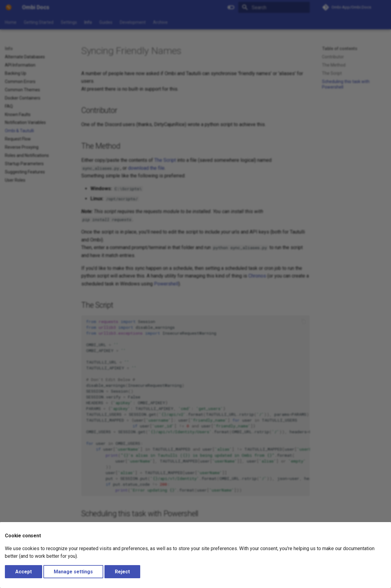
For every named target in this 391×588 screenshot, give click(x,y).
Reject (122, 572)
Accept (24, 572)
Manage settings (73, 572)
